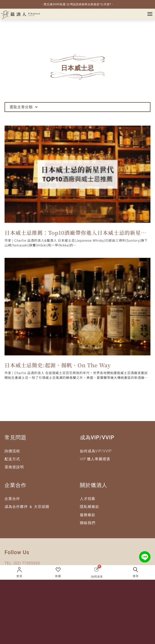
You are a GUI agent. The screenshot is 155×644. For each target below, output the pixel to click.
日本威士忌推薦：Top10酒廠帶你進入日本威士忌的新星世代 (75, 233)
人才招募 (88, 499)
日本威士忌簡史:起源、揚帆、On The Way (58, 365)
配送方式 (12, 459)
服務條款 (88, 515)
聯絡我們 (88, 523)
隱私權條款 (90, 507)
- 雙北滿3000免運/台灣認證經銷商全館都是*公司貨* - (77, 4)
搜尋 (136, 576)
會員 (19, 576)
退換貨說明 (14, 467)
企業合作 (12, 499)
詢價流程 (12, 451)
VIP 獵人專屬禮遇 (95, 459)
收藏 (58, 576)
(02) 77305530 (27, 563)
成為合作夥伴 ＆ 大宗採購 (27, 507)
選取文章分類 (24, 107)
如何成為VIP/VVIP (96, 451)
